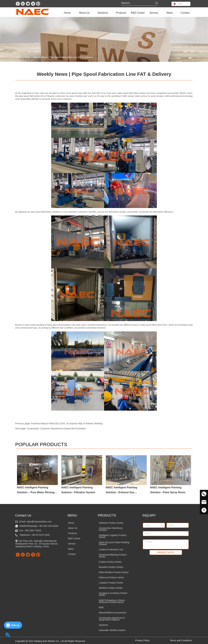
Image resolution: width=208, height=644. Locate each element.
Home (18, 57)
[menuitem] (84, 13)
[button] (84, 13)
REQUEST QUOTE (166, 552)
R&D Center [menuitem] (138, 13)
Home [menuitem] (67, 13)
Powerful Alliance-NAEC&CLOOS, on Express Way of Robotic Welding (67, 423)
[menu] (126, 13)
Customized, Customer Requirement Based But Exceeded (56, 429)
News (27, 57)
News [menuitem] (170, 13)
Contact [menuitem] (185, 13)
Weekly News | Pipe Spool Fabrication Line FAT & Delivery (63, 57)
